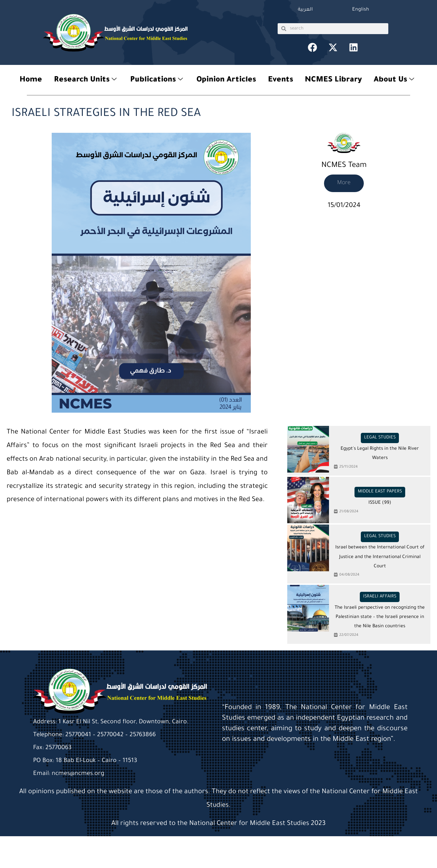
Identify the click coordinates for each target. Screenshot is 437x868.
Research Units (83, 81)
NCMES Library (335, 81)
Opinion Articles (226, 81)
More (344, 183)
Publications (156, 81)
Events (281, 81)
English (361, 10)
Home (28, 81)
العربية (305, 10)
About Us (396, 81)
